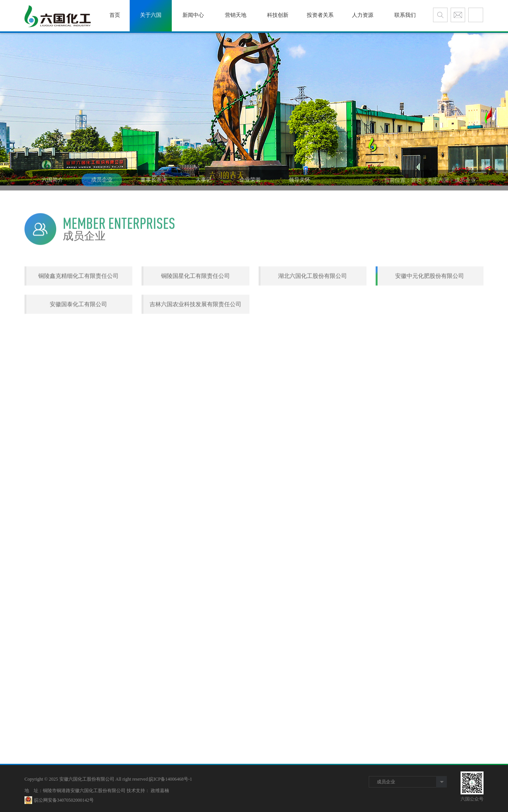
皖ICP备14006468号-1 (170, 779)
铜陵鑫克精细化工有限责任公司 (78, 298)
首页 (416, 188)
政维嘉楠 (160, 791)
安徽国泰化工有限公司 (78, 327)
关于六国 (438, 188)
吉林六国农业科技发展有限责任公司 (195, 327)
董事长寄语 (154, 188)
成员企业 (102, 188)
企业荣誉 (250, 188)
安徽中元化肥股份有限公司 (430, 298)
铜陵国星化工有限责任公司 (195, 298)
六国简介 (52, 188)
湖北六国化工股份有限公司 (313, 298)
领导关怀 (300, 188)
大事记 (204, 188)
